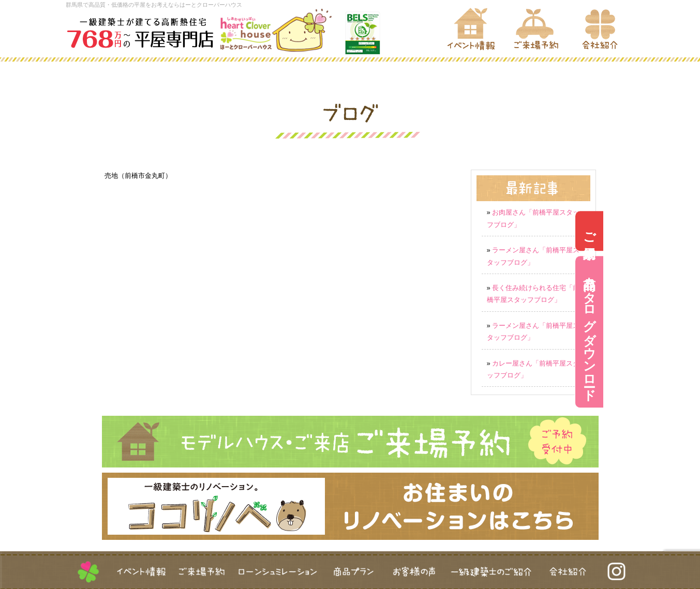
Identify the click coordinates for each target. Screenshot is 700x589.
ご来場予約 (686, 231)
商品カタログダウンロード (686, 332)
